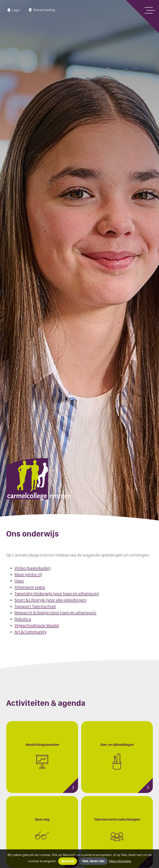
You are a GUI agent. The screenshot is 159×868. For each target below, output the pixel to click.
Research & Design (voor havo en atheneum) (55, 613)
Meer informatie (120, 861)
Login (13, 10)
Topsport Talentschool (35, 606)
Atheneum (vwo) (30, 587)
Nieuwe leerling (41, 10)
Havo (19, 581)
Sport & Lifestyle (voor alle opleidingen (50, 600)
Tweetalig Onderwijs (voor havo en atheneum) (57, 594)
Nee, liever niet (93, 861)
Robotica (23, 619)
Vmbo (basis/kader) (33, 568)
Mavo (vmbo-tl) (28, 574)
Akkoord (68, 861)
